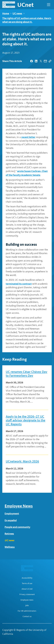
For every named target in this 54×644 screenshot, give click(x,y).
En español (11, 520)
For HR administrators (27, 611)
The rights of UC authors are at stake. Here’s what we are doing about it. (27, 20)
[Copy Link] (50, 61)
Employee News (19, 506)
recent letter (28, 137)
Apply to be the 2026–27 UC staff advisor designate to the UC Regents (25, 420)
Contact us (27, 616)
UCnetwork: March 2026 (22, 461)
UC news (17, 13)
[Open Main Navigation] (49, 5)
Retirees (9, 534)
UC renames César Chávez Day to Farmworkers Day (26, 374)
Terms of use (27, 583)
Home (6, 13)
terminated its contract (19, 284)
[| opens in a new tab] (32, 61)
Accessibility (27, 578)
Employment (12, 513)
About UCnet (27, 589)
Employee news (27, 600)
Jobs (27, 605)
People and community (17, 527)
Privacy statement (27, 594)
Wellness (10, 547)
